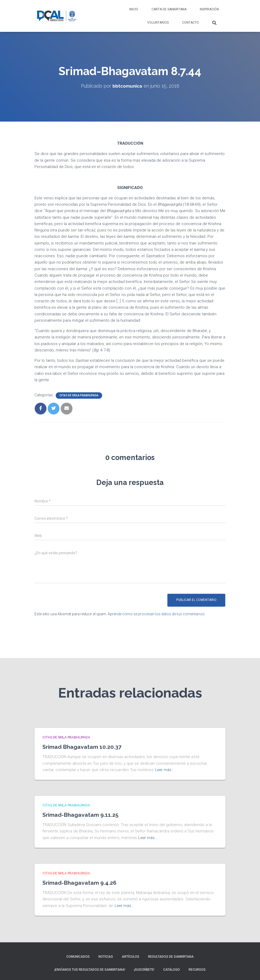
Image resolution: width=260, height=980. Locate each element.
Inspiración (209, 9)
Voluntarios (158, 23)
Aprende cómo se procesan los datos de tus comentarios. (157, 614)
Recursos (197, 969)
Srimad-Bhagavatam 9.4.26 (81, 882)
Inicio (134, 9)
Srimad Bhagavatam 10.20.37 (83, 747)
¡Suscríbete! (144, 969)
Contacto (190, 23)
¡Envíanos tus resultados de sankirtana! (90, 969)
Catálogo (172, 969)
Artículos (131, 955)
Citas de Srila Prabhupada (79, 395)
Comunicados (78, 955)
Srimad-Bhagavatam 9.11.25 (82, 814)
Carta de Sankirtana (169, 9)
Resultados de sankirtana (171, 955)
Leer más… (165, 770)
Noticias (106, 955)
